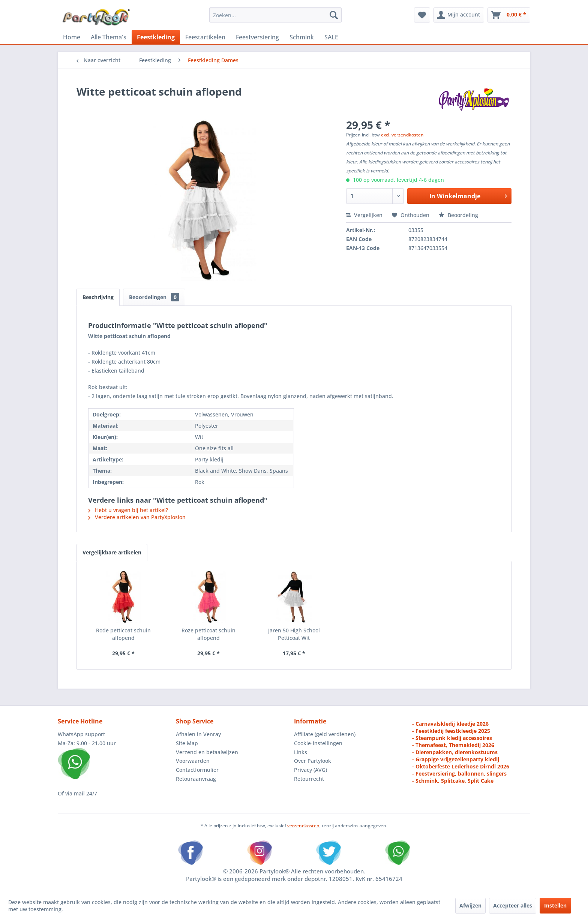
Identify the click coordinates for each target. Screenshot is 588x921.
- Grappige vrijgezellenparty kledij (456, 759)
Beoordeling (458, 215)
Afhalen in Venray (198, 734)
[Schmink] (302, 37)
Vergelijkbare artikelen (112, 552)
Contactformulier (197, 770)
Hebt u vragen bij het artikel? (128, 510)
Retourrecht (309, 779)
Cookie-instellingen (318, 743)
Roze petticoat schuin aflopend (208, 634)
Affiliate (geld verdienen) (325, 734)
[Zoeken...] (275, 15)
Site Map (187, 743)
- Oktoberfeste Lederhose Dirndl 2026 (461, 766)
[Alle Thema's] (109, 37)
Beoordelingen (154, 297)
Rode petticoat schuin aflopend (123, 634)
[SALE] (331, 37)
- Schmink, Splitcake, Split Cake (453, 781)
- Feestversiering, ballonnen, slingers (459, 773)
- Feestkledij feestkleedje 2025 (451, 731)
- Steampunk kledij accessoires (452, 738)
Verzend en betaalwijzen (207, 752)
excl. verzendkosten (402, 135)
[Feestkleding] (156, 37)
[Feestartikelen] (205, 37)
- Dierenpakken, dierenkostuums (455, 752)
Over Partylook (313, 761)
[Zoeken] (334, 15)
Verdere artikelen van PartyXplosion (137, 517)
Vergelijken (364, 215)
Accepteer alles (513, 905)
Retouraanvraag (196, 779)
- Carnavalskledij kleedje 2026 (450, 724)
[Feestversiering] (257, 37)
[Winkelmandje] (509, 15)
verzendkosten (303, 826)
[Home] (72, 37)
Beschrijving (98, 297)
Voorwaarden (193, 761)
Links (301, 752)
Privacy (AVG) (310, 770)
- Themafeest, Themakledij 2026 (453, 745)
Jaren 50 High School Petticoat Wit (294, 634)
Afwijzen (470, 905)
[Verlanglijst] (422, 15)
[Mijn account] (459, 15)
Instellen (555, 905)
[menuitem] (275, 15)
